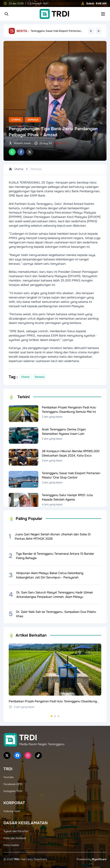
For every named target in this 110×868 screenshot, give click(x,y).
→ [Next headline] (98, 31)
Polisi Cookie (11, 845)
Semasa (33, 120)
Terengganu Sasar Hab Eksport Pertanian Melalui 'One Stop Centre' (56, 31)
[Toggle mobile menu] (103, 14)
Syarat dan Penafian (16, 831)
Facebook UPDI (13, 784)
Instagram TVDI (13, 791)
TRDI (16, 859)
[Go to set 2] (55, 716)
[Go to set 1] (52, 716)
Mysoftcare (99, 859)
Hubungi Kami (12, 811)
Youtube (8, 777)
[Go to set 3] (59, 716)
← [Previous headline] (91, 31)
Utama (16, 120)
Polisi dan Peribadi (15, 838)
